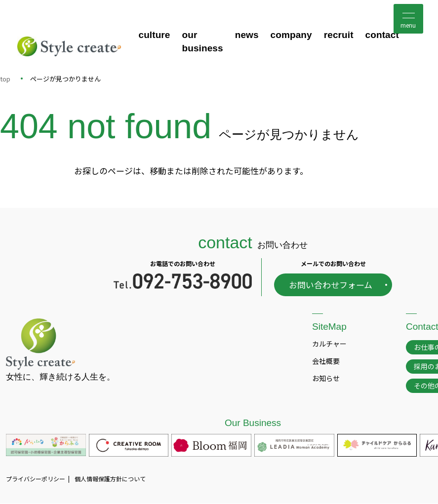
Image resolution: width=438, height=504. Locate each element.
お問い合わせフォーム (331, 285)
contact (382, 35)
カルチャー (329, 344)
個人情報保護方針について (110, 479)
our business (203, 42)
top (5, 79)
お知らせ (326, 379)
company (291, 35)
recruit (339, 35)
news (247, 35)
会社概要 (326, 361)
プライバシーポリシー (36, 479)
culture (154, 35)
